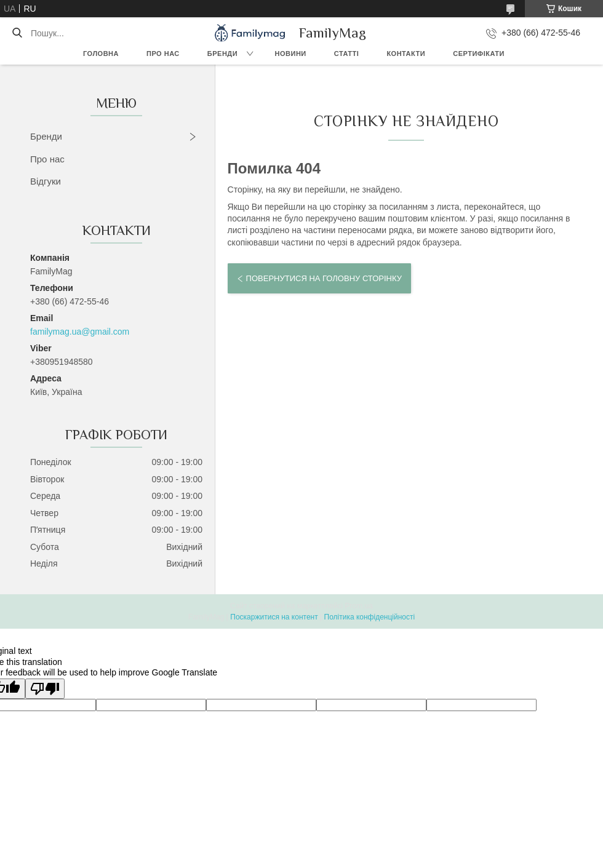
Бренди (222, 54)
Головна (101, 54)
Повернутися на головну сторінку (324, 278)
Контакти (406, 54)
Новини (291, 54)
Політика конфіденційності (370, 617)
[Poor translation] (45, 689)
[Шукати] (17, 33)
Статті (347, 54)
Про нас (163, 54)
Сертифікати (479, 54)
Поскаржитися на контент (274, 617)
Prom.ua (359, 606)
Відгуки (46, 181)
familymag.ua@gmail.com (80, 332)
